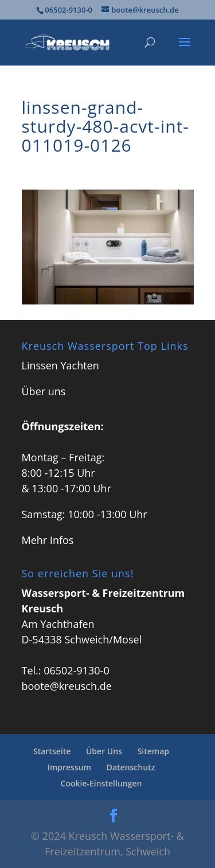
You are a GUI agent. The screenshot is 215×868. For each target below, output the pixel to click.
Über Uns (104, 751)
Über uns (44, 391)
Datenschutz (131, 767)
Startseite (52, 751)
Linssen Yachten (60, 365)
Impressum (69, 767)
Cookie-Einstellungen (101, 783)
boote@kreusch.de (67, 686)
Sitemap (153, 751)
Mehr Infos (48, 540)
